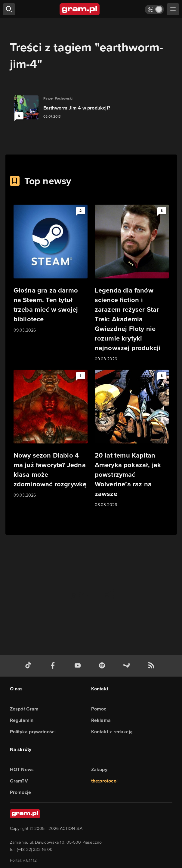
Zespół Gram (24, 709)
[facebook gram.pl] (54, 666)
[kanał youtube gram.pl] (79, 666)
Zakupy (99, 769)
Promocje (21, 792)
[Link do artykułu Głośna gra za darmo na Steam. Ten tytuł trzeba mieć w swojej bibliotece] (51, 269)
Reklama (101, 720)
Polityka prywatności (33, 732)
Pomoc (99, 709)
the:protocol (104, 781)
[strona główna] (80, 9)
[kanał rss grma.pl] (153, 666)
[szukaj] (9, 9)
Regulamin (22, 720)
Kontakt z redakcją (112, 732)
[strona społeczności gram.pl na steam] (128, 666)
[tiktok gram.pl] (29, 666)
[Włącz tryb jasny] (154, 9)
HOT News (22, 769)
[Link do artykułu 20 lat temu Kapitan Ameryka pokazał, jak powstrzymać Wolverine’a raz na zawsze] (132, 439)
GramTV (19, 781)
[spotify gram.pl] (103, 666)
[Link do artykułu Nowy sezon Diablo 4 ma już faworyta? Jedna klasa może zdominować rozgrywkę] (51, 434)
